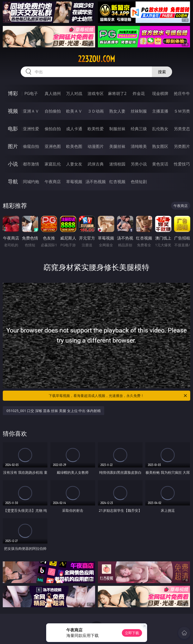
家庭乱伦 (53, 164)
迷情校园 (117, 164)
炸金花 (139, 93)
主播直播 (160, 111)
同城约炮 (31, 182)
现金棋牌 (160, 93)
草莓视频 (74, 182)
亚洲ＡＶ (31, 111)
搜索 (162, 72)
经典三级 (139, 129)
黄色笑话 (160, 164)
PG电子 (31, 93)
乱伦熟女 (160, 129)
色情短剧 (139, 182)
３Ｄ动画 (96, 111)
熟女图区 (160, 146)
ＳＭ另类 (182, 111)
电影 (13, 129)
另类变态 (182, 129)
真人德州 (53, 93)
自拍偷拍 (53, 111)
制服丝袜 (117, 129)
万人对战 (74, 93)
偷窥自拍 (31, 146)
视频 (13, 111)
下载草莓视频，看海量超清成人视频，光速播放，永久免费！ (118, 396)
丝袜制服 (139, 111)
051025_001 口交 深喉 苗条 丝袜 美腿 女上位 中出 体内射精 (53, 411)
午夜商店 (53, 182)
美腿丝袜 (117, 146)
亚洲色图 (53, 146)
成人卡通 (74, 129)
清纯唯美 (139, 146)
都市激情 (31, 164)
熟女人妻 (117, 111)
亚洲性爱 (31, 129)
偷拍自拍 (53, 129)
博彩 (13, 93)
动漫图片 (96, 146)
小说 (13, 164)
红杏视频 (117, 182)
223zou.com (96, 59)
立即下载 (132, 633)
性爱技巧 (182, 164)
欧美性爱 (96, 129)
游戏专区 (96, 93)
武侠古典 (96, 164)
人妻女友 (74, 164)
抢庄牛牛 (182, 93)
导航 (13, 181)
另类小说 (139, 164)
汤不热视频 (96, 182)
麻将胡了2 (117, 93)
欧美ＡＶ (74, 111)
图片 (13, 146)
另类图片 (182, 146)
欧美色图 (74, 146)
